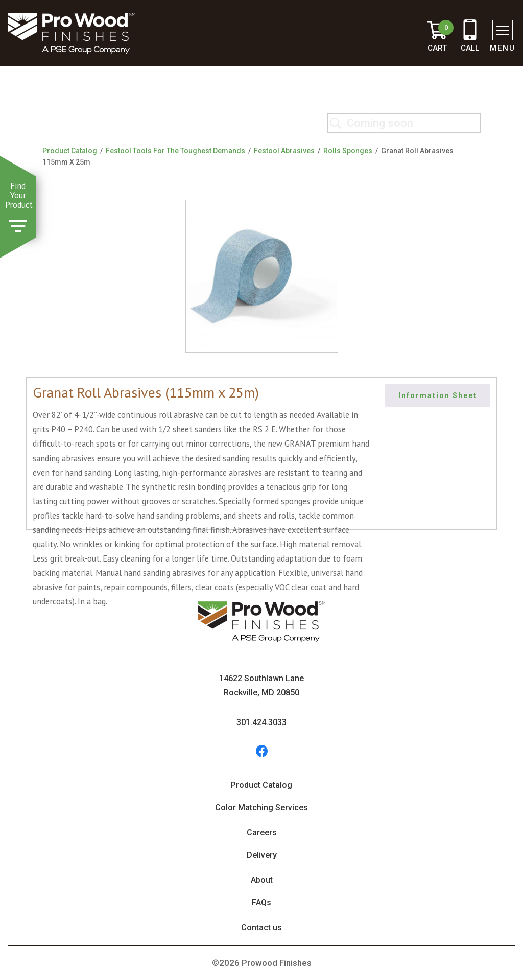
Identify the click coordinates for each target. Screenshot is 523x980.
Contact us (261, 928)
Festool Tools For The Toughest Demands (175, 151)
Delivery (262, 855)
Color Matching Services (261, 808)
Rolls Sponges (348, 151)
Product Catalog (70, 151)
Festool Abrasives (284, 151)
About (262, 880)
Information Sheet (438, 395)
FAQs (261, 903)
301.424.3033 (261, 722)
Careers (262, 833)
